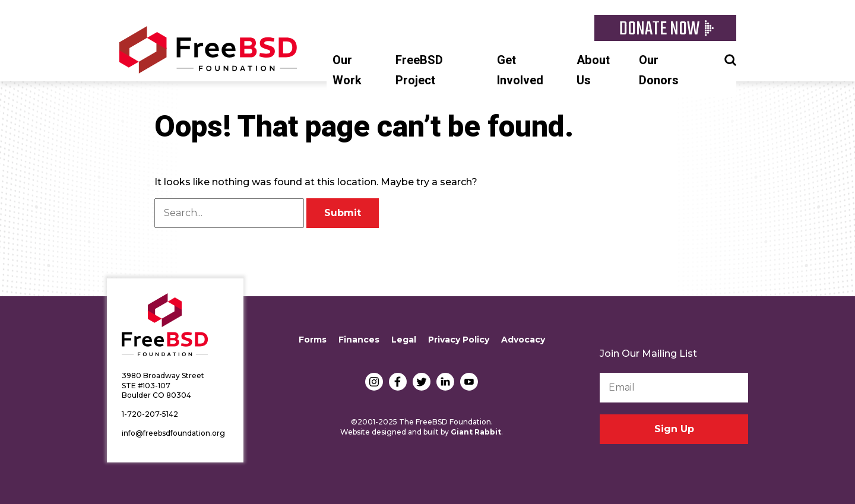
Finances (359, 340)
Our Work (347, 70)
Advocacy (523, 340)
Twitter (422, 382)
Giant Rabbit (476, 432)
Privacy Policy (459, 340)
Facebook (398, 382)
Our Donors (659, 70)
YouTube (469, 382)
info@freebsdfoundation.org (173, 433)
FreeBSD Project (419, 70)
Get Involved (520, 70)
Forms (313, 340)
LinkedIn (445, 382)
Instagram (374, 382)
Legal (404, 340)
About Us (593, 70)
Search (730, 59)
